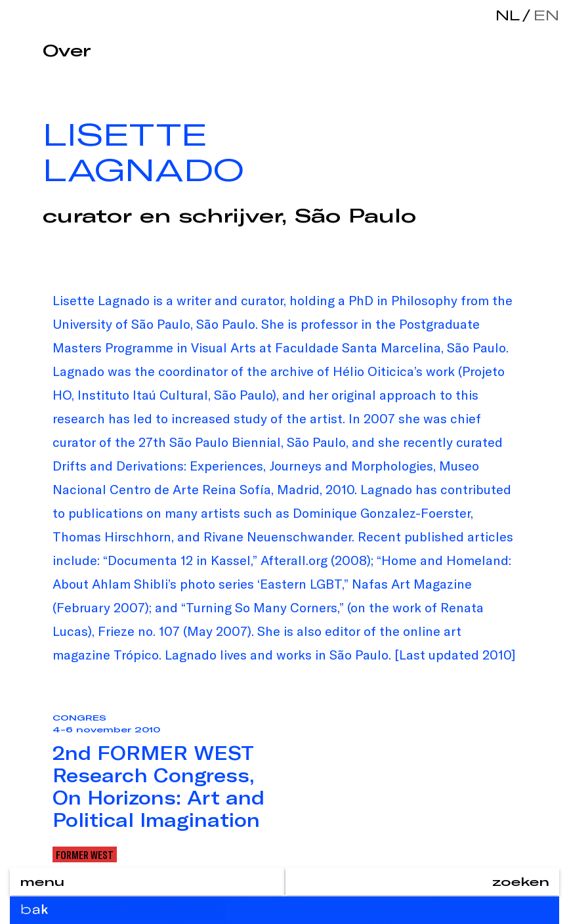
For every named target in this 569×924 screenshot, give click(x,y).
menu (42, 881)
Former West (85, 854)
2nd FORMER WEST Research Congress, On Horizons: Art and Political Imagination (158, 786)
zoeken (521, 881)
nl (508, 15)
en (543, 15)
